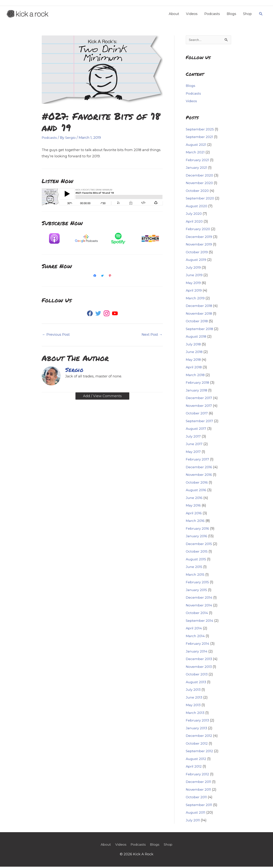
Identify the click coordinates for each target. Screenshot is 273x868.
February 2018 (198, 384)
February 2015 (198, 584)
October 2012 (197, 745)
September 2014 (200, 622)
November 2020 (200, 184)
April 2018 (194, 369)
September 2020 (200, 200)
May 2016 (194, 507)
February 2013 (198, 722)
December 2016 (199, 469)
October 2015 (197, 553)
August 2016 (196, 492)
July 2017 (193, 438)
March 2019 (195, 300)
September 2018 (200, 330)
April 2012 (194, 768)
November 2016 (199, 476)
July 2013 (193, 691)
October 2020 (198, 192)
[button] (261, 15)
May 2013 (194, 706)
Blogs (231, 15)
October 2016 (197, 484)
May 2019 (194, 284)
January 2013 (197, 730)
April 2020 (195, 223)
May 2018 (194, 361)
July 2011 (193, 822)
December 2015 (199, 545)
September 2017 (200, 423)
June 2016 (194, 499)
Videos (192, 15)
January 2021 (197, 169)
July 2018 (193, 346)
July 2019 (193, 269)
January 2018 (197, 392)
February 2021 (198, 162)
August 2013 (196, 684)
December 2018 (199, 307)
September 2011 (199, 806)
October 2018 (197, 323)
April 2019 (194, 292)
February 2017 (198, 461)
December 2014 (199, 599)
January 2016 (197, 538)
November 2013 (199, 668)
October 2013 (197, 676)
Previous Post (56, 336)
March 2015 (195, 576)
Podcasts (212, 15)
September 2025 (200, 131)
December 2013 (199, 660)
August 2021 (196, 146)
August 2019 (196, 261)
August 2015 (196, 561)
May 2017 (194, 453)
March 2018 (195, 376)
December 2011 (199, 783)
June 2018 (194, 353)
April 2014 (194, 630)
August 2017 (196, 430)
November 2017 (199, 407)
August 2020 (197, 208)
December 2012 (199, 737)
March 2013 (195, 714)
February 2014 (198, 645)
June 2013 (194, 699)
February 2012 (198, 776)
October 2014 (197, 614)
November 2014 (199, 607)
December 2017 (199, 399)
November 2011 (199, 791)
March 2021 (195, 154)
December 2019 (199, 238)
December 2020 (200, 177)
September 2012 (200, 753)
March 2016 (195, 522)
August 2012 (196, 760)
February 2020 (198, 231)
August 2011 (196, 814)
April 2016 (194, 515)
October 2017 (197, 415)
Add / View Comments (102, 397)
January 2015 (197, 591)
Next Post (152, 336)
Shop (247, 15)
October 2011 (197, 799)
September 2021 (200, 138)
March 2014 (196, 637)
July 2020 (194, 215)
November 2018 (199, 315)
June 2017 (194, 445)
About (174, 15)
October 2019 (197, 254)
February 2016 (198, 530)
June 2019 (194, 277)
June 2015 (194, 568)
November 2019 (199, 246)
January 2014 (197, 653)
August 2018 (196, 338)
